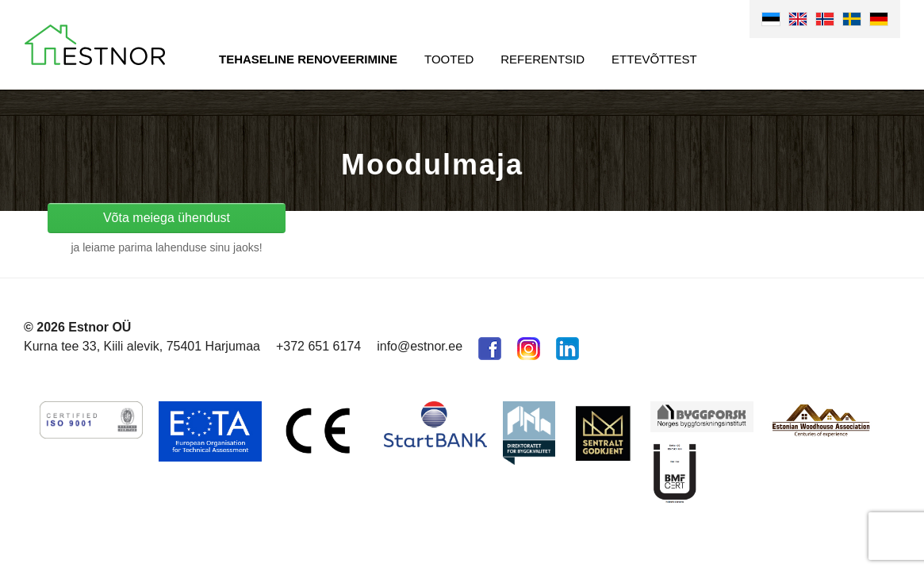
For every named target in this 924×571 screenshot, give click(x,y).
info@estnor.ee (420, 346)
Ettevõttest (654, 59)
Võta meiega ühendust (167, 218)
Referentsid (543, 59)
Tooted (449, 59)
